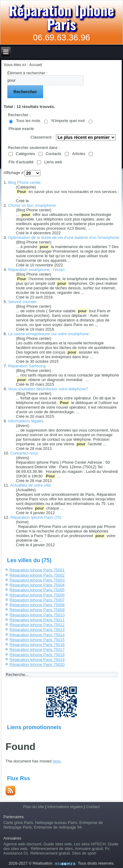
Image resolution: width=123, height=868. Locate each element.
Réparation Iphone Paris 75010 (37, 615)
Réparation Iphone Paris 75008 (37, 605)
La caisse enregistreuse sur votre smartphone (48, 334)
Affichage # (14, 173)
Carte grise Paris (18, 823)
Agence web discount (22, 844)
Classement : (42, 137)
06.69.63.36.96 (62, 37)
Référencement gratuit (50, 853)
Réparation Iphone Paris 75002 (37, 575)
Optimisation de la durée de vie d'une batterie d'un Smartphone (63, 237)
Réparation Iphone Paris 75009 (37, 610)
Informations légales (26, 421)
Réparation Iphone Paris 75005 (37, 590)
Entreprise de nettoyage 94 (58, 827)
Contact (93, 807)
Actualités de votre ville (30, 485)
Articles (79, 154)
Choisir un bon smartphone (32, 205)
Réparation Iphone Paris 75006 (37, 595)
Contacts (53, 154)
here (57, 761)
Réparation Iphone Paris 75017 (37, 649)
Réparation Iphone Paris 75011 (37, 620)
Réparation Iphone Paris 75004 (37, 585)
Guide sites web (58, 844)
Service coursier (22, 302)
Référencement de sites (52, 849)
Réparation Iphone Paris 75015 (37, 640)
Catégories (25, 154)
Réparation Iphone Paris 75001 (37, 570)
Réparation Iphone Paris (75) (36, 517)
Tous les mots (28, 121)
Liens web (53, 162)
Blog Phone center (24, 182)
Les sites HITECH (90, 844)
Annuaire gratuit (89, 849)
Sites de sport (84, 853)
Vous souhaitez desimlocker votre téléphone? (48, 389)
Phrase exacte (21, 129)
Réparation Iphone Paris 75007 (37, 600)
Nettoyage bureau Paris (56, 823)
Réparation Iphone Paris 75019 (37, 660)
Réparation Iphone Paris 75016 (37, 645)
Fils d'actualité (21, 162)
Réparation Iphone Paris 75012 (37, 625)
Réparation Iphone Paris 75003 (37, 580)
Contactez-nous (24, 453)
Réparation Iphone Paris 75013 (37, 630)
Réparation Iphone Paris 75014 (37, 635)
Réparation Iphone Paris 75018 (37, 655)
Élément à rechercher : (28, 73)
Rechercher (25, 92)
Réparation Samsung (27, 366)
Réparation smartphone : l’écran (36, 270)
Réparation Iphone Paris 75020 (37, 664)
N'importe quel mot (68, 121)
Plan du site (34, 807)
